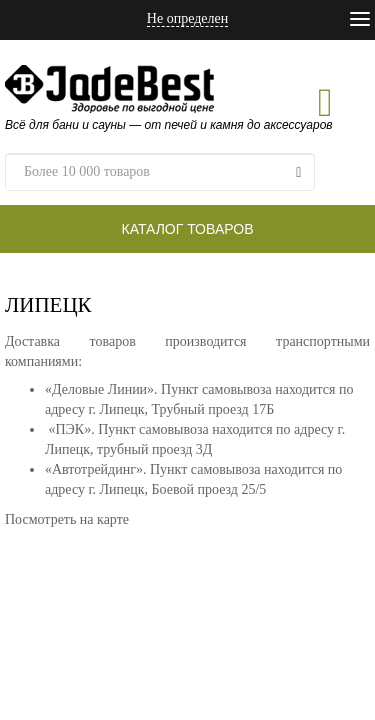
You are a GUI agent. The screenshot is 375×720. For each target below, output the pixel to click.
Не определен (187, 19)
